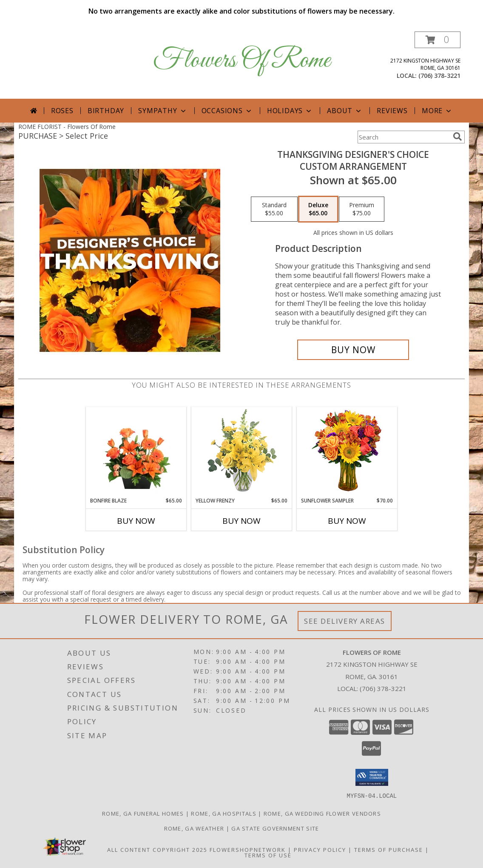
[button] (438, 40)
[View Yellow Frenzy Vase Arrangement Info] (242, 452)
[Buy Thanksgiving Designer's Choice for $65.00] (353, 350)
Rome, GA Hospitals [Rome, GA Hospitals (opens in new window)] (223, 813)
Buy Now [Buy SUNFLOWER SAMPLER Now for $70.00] (347, 521)
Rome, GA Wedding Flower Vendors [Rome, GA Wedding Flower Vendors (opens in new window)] (322, 813)
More (437, 111)
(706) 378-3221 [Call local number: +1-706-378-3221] (439, 76)
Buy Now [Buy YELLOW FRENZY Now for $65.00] (241, 521)
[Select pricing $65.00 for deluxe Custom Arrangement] (318, 209)
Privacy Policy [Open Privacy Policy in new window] (320, 849)
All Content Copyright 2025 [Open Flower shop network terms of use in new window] (157, 849)
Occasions (227, 111)
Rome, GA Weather (194, 828)
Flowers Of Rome (242, 61)
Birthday (106, 111)
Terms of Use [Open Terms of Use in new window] (268, 855)
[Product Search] (403, 137)
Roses (62, 111)
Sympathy (163, 111)
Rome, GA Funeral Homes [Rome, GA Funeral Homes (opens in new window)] (143, 813)
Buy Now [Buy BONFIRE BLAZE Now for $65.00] (136, 521)
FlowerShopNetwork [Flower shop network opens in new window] (248, 849)
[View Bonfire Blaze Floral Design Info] (136, 452)
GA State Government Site (275, 828)
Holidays (290, 111)
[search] (457, 137)
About (345, 111)
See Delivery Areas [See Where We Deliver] (345, 621)
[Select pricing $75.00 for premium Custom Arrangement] (362, 209)
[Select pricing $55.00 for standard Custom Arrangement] (274, 209)
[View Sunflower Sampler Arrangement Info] (347, 452)
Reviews (392, 111)
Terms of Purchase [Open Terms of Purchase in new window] (389, 849)
